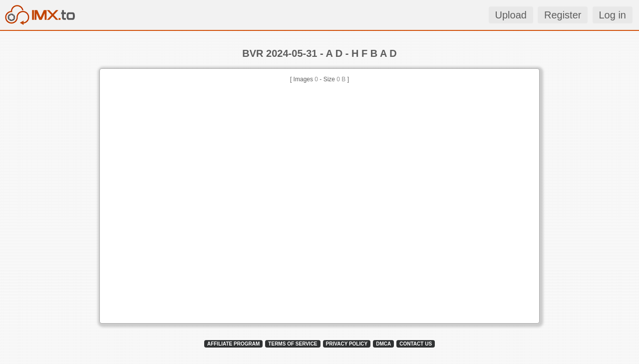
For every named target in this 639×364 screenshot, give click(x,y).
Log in (613, 15)
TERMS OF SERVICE (293, 344)
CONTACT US (416, 344)
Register (563, 15)
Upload (511, 15)
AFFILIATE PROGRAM (233, 344)
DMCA (383, 344)
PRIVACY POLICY (347, 344)
